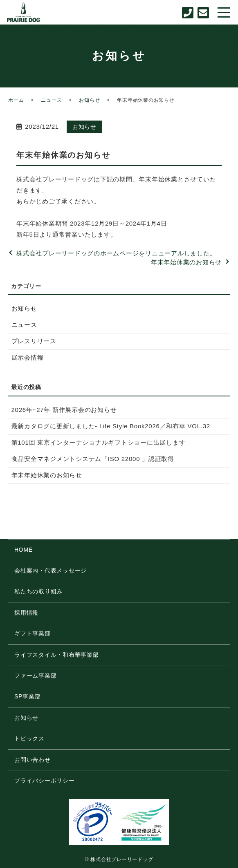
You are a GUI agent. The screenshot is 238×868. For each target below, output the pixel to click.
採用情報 (26, 613)
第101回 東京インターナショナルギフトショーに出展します (99, 442)
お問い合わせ (33, 760)
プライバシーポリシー (45, 781)
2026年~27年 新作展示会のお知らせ (64, 410)
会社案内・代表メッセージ (51, 570)
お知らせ (89, 100)
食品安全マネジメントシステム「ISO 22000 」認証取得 (93, 459)
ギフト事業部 (33, 633)
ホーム (16, 100)
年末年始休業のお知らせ (186, 262)
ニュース (51, 100)
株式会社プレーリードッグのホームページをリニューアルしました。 (116, 253)
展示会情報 (28, 357)
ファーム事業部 (35, 676)
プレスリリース (34, 341)
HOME (24, 550)
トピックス (29, 738)
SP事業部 (27, 696)
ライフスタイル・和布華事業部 (57, 655)
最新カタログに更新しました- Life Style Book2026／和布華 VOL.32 (111, 426)
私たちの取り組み (38, 591)
